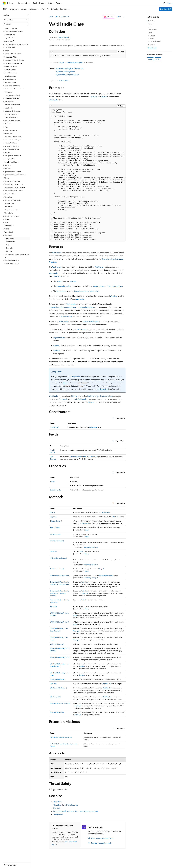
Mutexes (73, 281)
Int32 (75, 615)
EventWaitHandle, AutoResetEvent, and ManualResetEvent (76, 811)
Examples (151, 24)
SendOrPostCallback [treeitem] (11, 162)
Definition (152, 21)
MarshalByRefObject (75, 63)
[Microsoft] (4, 3)
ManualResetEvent (116, 286)
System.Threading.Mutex (66, 71)
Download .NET (166, 9)
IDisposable (64, 80)
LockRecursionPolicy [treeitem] (11, 114)
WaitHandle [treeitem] (10, 238)
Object (61, 63)
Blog (30, 866)
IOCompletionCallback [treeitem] (12, 95)
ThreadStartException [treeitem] (12, 210)
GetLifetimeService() (57, 541)
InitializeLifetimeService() (58, 558)
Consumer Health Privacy (64, 866)
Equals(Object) (55, 528)
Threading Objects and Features (66, 805)
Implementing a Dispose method (100, 396)
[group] (87, 175)
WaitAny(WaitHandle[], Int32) (60, 657)
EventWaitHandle (63, 286)
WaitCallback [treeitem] (9, 232)
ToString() (53, 606)
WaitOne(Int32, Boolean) (58, 688)
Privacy (49, 866)
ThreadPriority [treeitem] (9, 203)
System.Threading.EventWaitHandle (70, 68)
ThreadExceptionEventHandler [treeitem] (15, 187)
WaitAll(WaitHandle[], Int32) (59, 622)
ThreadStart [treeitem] (8, 207)
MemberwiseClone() (57, 569)
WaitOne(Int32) (55, 697)
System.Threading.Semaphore (68, 75)
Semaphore (61, 291)
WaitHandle (54, 100)
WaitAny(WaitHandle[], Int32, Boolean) (84, 457)
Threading (57, 802)
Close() (52, 512)
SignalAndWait (59, 337)
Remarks (151, 27)
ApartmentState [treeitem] (10, 35)
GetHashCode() (55, 534)
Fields (150, 33)
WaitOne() (54, 684)
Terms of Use (82, 866)
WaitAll (104, 97)
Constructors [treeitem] (11, 242)
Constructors (153, 30)
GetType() (53, 551)
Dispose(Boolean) (56, 521)
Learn (51, 17)
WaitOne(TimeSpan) (57, 712)
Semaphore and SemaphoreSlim (86, 291)
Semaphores (58, 814)
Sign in (170, 3)
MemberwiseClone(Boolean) (60, 575)
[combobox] (15, 20)
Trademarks (93, 866)
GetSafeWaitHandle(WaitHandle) (61, 737)
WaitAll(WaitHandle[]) (57, 644)
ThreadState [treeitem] (9, 213)
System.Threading (64, 37)
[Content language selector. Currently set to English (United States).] (13, 861)
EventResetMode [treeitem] (10, 76)
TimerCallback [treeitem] (9, 226)
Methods (151, 38)
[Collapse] (27, 15)
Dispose (74, 396)
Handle (53, 481)
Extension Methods (155, 41)
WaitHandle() (54, 427)
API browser (65, 17)
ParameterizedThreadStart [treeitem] (13, 136)
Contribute (40, 866)
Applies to (152, 44)
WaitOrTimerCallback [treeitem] (12, 263)
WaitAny (94, 97)
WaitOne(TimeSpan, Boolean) (60, 703)
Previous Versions (20, 866)
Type (81, 551)
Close (65, 383)
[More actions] (124, 17)
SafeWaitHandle (80, 399)
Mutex (59, 281)
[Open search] (165, 3)
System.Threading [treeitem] (11, 28)
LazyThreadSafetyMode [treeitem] (12, 105)
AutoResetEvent (99, 286)
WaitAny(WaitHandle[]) (58, 679)
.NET (57, 17)
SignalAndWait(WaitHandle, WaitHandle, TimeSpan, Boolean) (59, 593)
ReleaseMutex (67, 316)
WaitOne (113, 296)
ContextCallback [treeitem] (10, 70)
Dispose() (53, 517)
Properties (152, 35)
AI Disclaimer (7, 866)
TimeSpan (85, 593)
